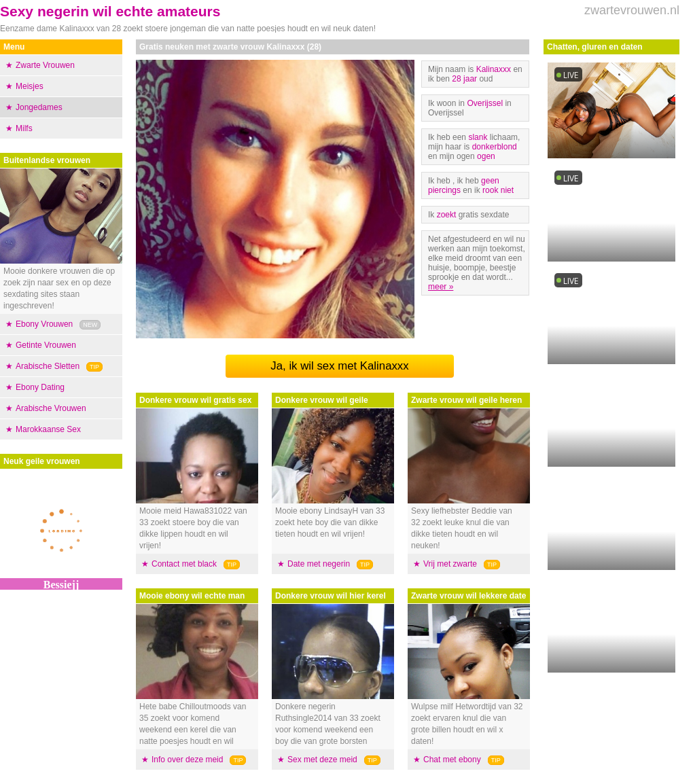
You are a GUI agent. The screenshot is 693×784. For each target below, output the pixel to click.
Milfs (24, 128)
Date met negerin (319, 564)
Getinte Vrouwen (46, 345)
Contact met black (184, 564)
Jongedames (39, 107)
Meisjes (30, 86)
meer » (441, 287)
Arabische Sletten (48, 366)
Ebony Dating (40, 387)
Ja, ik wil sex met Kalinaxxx (339, 366)
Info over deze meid (187, 760)
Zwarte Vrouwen (45, 65)
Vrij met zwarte (450, 564)
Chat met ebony (452, 760)
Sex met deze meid (322, 760)
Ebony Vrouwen (44, 324)
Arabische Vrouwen (51, 408)
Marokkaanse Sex (48, 429)
